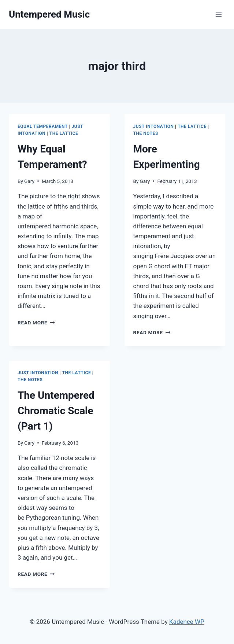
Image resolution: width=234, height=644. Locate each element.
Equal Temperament (43, 126)
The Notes (146, 133)
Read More (36, 323)
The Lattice (64, 133)
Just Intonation (154, 126)
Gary (29, 181)
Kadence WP (187, 622)
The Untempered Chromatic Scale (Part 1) (56, 411)
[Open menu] (218, 14)
